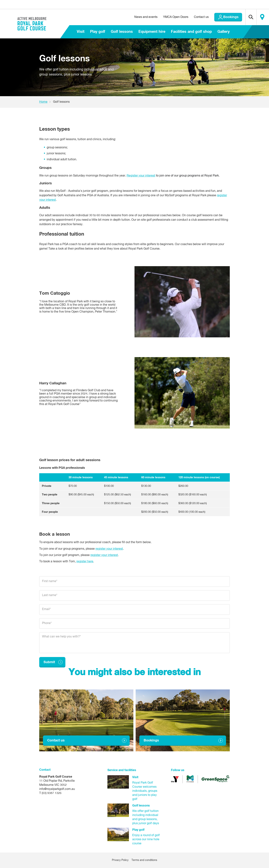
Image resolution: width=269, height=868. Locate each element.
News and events (137, 17)
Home (43, 102)
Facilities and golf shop (191, 32)
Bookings (222, 17)
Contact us (193, 17)
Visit (81, 32)
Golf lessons (122, 32)
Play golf (98, 32)
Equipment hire (152, 32)
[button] (245, 17)
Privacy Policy (120, 860)
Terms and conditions (144, 860)
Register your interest (141, 176)
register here (85, 562)
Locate (261, 17)
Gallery (224, 32)
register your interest (109, 549)
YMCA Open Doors (167, 17)
